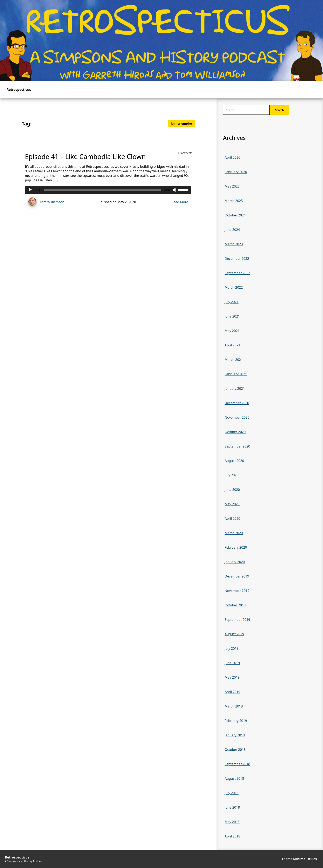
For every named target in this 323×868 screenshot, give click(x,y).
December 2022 (237, 259)
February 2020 (236, 547)
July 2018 (232, 793)
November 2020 (237, 417)
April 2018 (233, 836)
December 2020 (237, 403)
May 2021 (232, 331)
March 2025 (234, 201)
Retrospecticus (19, 90)
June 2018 (232, 807)
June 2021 (232, 316)
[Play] (30, 190)
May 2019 (232, 677)
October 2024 (235, 215)
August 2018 (234, 778)
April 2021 (233, 345)
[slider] (102, 190)
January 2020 (235, 562)
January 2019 (235, 735)
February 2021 (236, 374)
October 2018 (235, 750)
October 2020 (235, 432)
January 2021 (235, 389)
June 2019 (232, 663)
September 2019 (238, 620)
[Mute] (174, 190)
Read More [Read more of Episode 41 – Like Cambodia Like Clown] (180, 202)
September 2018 (238, 764)
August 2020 (234, 461)
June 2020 (232, 490)
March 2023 (234, 244)
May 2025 (232, 186)
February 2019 (236, 721)
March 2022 (234, 287)
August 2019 (234, 634)
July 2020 (232, 475)
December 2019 (237, 576)
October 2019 (235, 605)
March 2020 (234, 533)
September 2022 (238, 273)
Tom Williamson (45, 202)
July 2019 (232, 648)
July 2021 (232, 302)
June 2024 (232, 230)
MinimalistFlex (305, 859)
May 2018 (232, 822)
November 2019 (237, 591)
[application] (108, 190)
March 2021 (234, 360)
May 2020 (232, 504)
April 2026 (233, 157)
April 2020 (233, 518)
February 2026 (236, 172)
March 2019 (234, 706)
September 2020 (238, 446)
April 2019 (233, 692)
